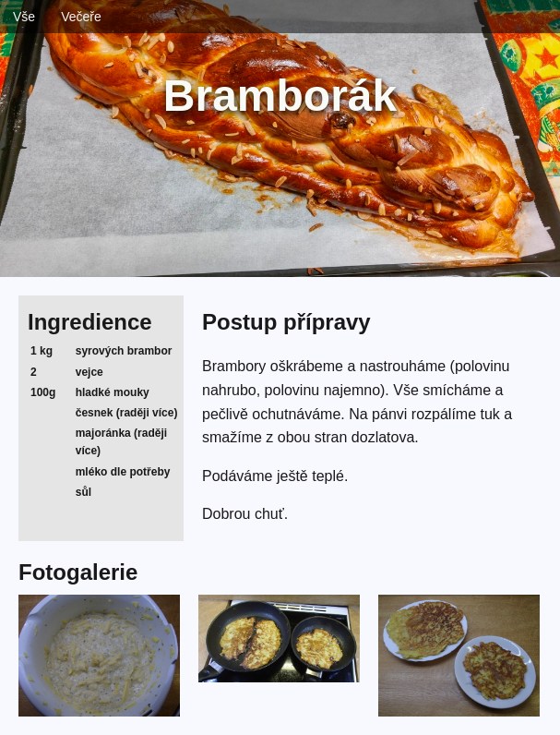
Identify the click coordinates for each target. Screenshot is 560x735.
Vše (24, 17)
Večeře (81, 17)
